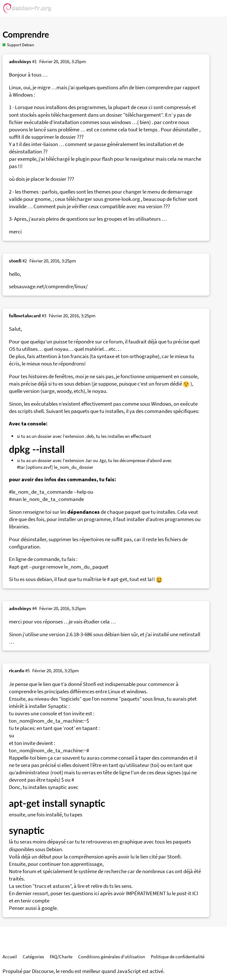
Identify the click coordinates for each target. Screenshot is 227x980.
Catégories (33, 957)
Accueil (10, 957)
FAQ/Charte (61, 957)
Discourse (43, 971)
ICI (195, 893)
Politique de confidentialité (178, 957)
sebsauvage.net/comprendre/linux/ (48, 287)
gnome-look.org (122, 199)
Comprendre (26, 34)
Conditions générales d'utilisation (112, 957)
